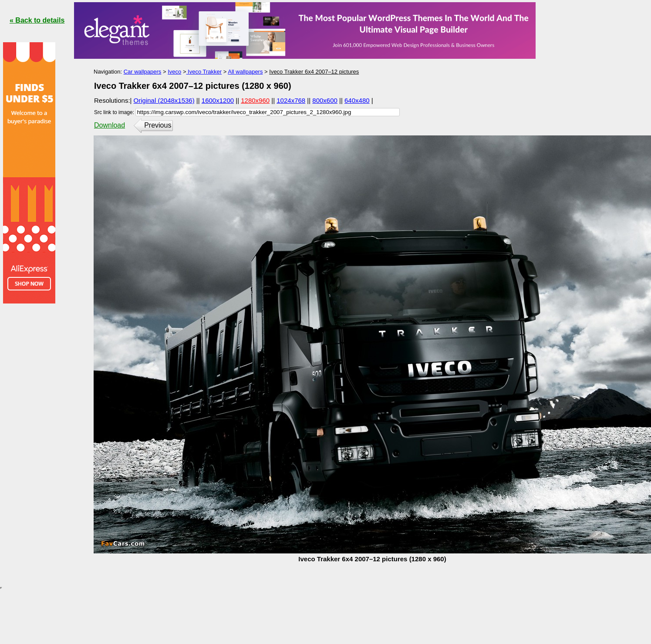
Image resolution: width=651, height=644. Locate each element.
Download (110, 125)
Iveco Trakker (204, 72)
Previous (158, 125)
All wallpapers (245, 72)
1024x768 (291, 100)
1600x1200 (218, 100)
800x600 (325, 100)
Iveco (174, 72)
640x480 (357, 100)
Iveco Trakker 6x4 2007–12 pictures (314, 72)
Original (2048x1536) (164, 100)
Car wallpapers (143, 72)
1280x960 (255, 100)
